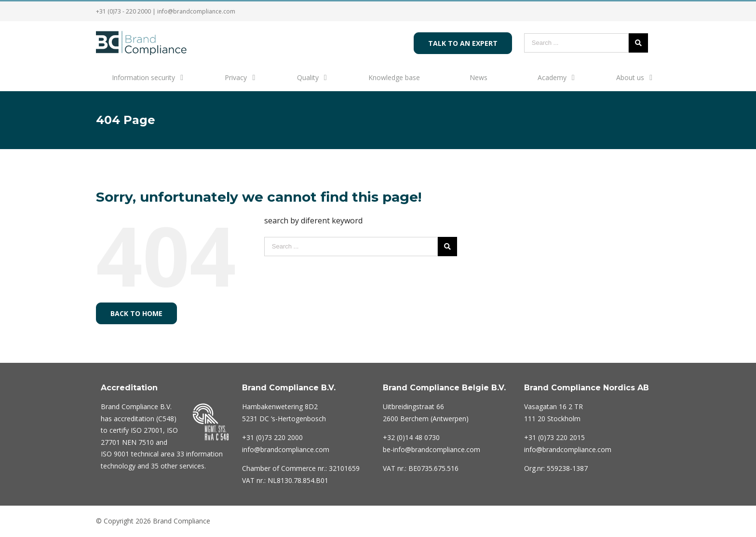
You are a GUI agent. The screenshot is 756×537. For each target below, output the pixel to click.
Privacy (236, 77)
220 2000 (272, 437)
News (479, 77)
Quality (308, 77)
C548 (166, 419)
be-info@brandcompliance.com (432, 449)
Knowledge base (394, 77)
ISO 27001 (147, 430)
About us (630, 77)
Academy (552, 77)
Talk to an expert (463, 43)
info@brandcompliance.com (196, 11)
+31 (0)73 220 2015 (554, 437)
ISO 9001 (115, 454)
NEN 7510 (138, 442)
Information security (143, 77)
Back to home (136, 313)
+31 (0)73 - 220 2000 (123, 11)
